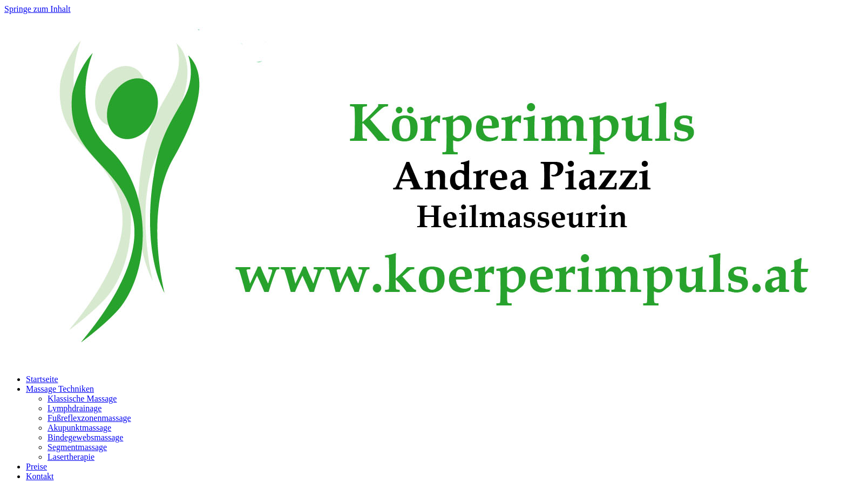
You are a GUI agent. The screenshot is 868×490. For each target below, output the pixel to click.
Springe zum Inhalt (38, 9)
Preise (36, 467)
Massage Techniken (60, 389)
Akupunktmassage (79, 428)
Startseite (42, 379)
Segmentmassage (77, 447)
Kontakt (40, 476)
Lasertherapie (71, 457)
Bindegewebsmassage (85, 437)
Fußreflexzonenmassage (89, 418)
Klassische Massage (82, 399)
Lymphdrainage (74, 408)
